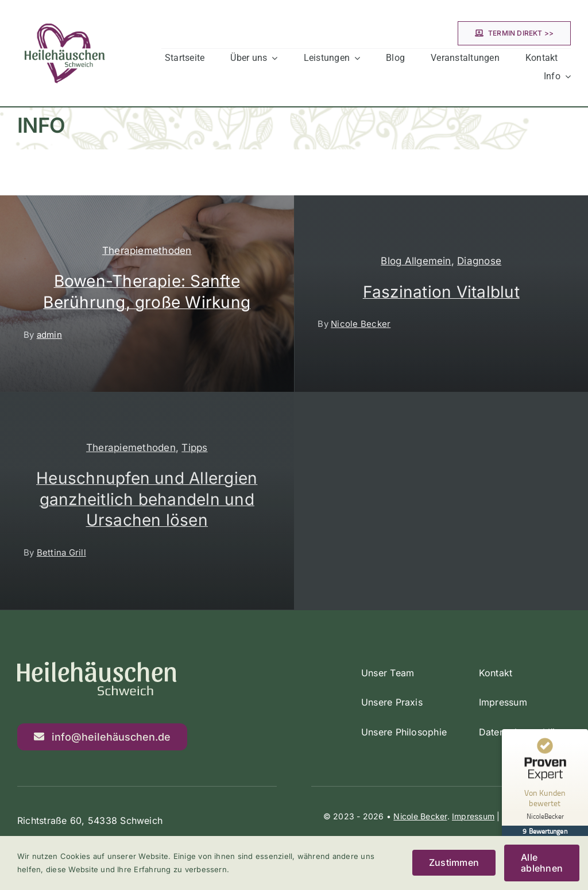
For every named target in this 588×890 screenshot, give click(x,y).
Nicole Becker (420, 816)
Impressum (473, 816)
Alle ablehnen (542, 863)
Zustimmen (454, 862)
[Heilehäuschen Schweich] (65, 10)
